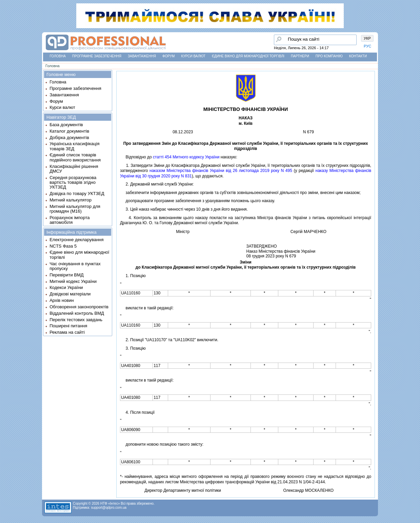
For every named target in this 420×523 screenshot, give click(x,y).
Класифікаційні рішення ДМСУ (74, 169)
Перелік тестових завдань (76, 320)
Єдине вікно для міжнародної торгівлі (248, 56)
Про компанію (329, 56)
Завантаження (142, 56)
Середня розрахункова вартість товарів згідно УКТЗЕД (73, 182)
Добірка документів (69, 138)
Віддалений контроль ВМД (77, 313)
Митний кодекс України (73, 281)
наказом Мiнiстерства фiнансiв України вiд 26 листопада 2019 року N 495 (221, 171)
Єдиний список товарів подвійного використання (75, 157)
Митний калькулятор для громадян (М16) (75, 209)
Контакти (358, 56)
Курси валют (193, 56)
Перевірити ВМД (66, 275)
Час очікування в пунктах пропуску (75, 266)
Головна (57, 56)
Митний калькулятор (71, 200)
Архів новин (62, 300)
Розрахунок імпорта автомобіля (69, 220)
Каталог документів (69, 131)
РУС (367, 46)
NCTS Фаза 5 (63, 246)
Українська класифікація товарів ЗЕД (74, 146)
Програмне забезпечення (97, 56)
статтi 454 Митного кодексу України (186, 157)
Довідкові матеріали (70, 294)
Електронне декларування (76, 240)
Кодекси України (66, 287)
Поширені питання (68, 326)
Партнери (300, 56)
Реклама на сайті (67, 332)
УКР (367, 38)
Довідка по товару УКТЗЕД (77, 193)
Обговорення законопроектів (79, 307)
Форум (169, 56)
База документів (66, 125)
